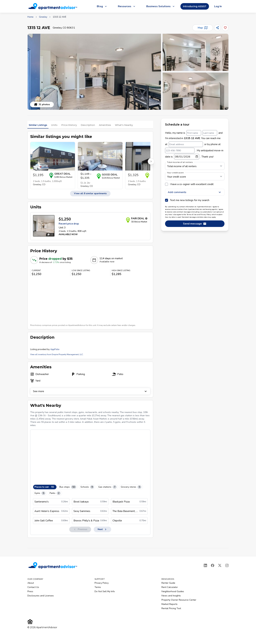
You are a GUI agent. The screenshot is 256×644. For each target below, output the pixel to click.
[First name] (194, 133)
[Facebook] (213, 565)
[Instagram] (227, 565)
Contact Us (33, 587)
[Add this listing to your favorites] (225, 28)
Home (30, 17)
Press (30, 591)
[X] (220, 565)
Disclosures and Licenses (41, 596)
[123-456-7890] (180, 150)
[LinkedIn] (205, 565)
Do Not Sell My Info (105, 591)
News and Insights (171, 596)
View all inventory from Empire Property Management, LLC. (57, 354)
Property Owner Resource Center (179, 600)
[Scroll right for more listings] (151, 161)
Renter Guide (168, 583)
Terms (98, 587)
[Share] (217, 28)
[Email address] (186, 144)
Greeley (43, 17)
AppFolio (55, 349)
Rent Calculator (170, 587)
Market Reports (169, 604)
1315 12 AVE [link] (60, 17)
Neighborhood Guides (173, 591)
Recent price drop (69, 224)
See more (90, 391)
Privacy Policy (102, 583)
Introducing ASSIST (195, 6)
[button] (94, 72)
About (31, 583)
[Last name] (210, 133)
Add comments (195, 192)
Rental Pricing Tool (171, 608)
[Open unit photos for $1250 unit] (44, 226)
